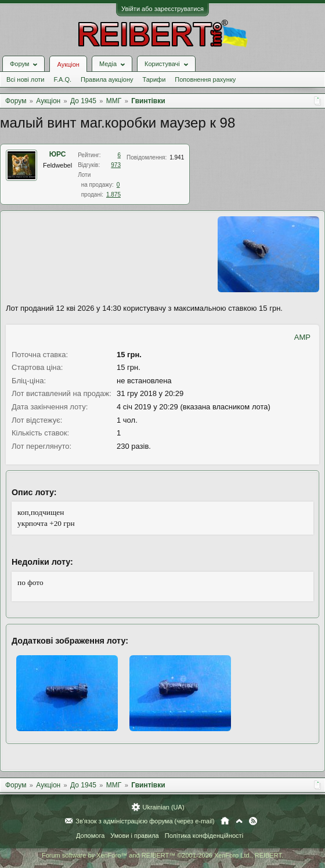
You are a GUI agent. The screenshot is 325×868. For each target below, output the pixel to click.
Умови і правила (134, 836)
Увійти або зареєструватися (162, 9)
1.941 (177, 157)
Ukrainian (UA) (163, 807)
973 (116, 165)
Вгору (239, 821)
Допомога (90, 836)
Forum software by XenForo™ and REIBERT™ (162, 855)
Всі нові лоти (25, 79)
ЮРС (58, 154)
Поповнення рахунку (205, 79)
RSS (253, 821)
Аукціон (68, 64)
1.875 (113, 195)
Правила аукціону (107, 79)
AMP (302, 337)
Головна (225, 821)
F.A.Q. (62, 79)
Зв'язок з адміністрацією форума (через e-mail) (145, 821)
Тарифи (154, 79)
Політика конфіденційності (204, 836)
